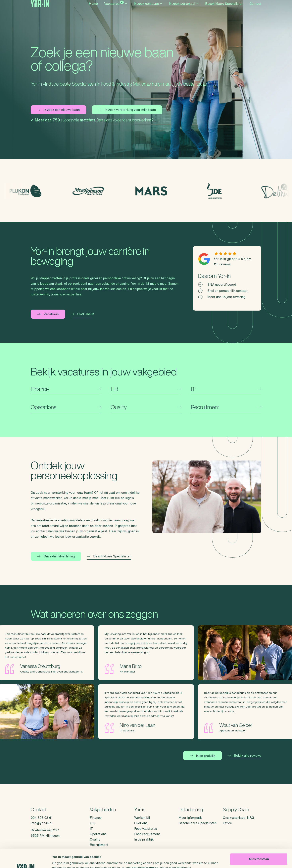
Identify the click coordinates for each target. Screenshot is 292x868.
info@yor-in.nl (41, 823)
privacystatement (145, 849)
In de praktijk (202, 756)
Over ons (141, 823)
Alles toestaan (259, 840)
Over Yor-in (82, 314)
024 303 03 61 (42, 818)
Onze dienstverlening (56, 556)
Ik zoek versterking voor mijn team (127, 110)
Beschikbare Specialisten (224, 9)
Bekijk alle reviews (244, 756)
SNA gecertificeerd (222, 284)
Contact (255, 9)
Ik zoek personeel (184, 9)
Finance (96, 818)
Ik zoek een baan (148, 9)
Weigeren (259, 853)
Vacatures (116, 8)
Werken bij (142, 818)
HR (92, 823)
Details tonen (62, 860)
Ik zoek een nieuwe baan (58, 110)
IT (91, 829)
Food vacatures (146, 829)
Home (93, 9)
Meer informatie (191, 818)
